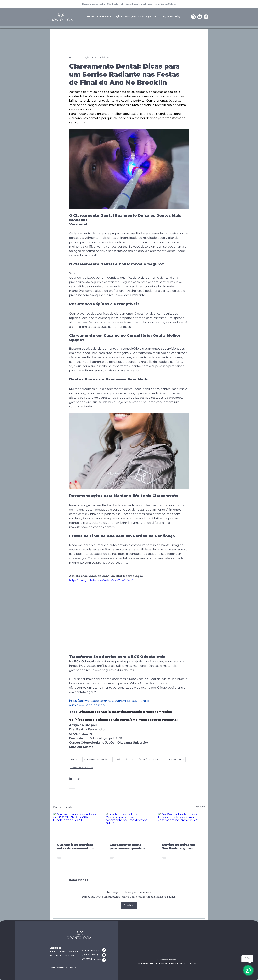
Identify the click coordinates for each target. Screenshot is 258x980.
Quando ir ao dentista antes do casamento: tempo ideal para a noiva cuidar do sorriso (76, 847)
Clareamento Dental (81, 767)
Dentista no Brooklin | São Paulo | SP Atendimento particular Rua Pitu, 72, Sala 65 (129, 4)
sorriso (75, 759)
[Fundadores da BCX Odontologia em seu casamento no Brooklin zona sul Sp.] (129, 826)
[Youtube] (200, 17)
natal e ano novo (174, 759)
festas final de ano (149, 759)
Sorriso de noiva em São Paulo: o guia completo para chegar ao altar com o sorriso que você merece (180, 847)
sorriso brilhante (124, 759)
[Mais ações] (187, 57)
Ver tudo (200, 807)
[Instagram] (193, 17)
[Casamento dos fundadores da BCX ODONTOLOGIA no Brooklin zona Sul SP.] (76, 826)
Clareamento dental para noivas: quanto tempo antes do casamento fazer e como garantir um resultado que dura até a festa (129, 847)
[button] (118, 17)
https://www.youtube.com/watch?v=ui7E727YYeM (101, 580)
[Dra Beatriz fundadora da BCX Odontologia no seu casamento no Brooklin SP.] (182, 826)
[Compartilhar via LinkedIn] (71, 779)
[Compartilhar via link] (79, 779)
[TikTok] (206, 17)
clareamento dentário (97, 759)
